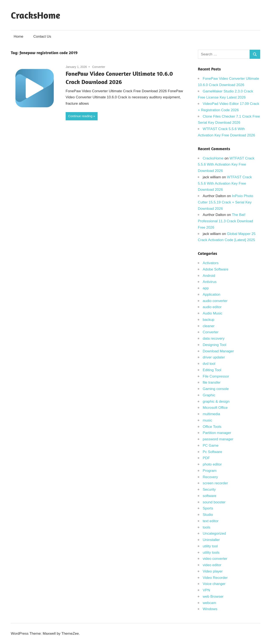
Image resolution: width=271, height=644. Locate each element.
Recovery (210, 477)
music (207, 420)
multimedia (212, 414)
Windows (210, 609)
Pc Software (213, 452)
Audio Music (213, 313)
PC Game (211, 446)
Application (212, 295)
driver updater (214, 357)
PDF (206, 458)
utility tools (211, 553)
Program (210, 471)
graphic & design (216, 402)
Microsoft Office (215, 408)
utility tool (210, 546)
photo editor (212, 464)
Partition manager (217, 433)
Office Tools (212, 427)
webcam (209, 603)
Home (19, 36)
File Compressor (216, 376)
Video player (213, 571)
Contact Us (42, 36)
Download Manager (218, 351)
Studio (208, 515)
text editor (211, 521)
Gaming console (216, 389)
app (206, 288)
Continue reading (80, 116)
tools (207, 527)
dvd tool (209, 364)
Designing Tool (215, 345)
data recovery (214, 338)
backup (209, 320)
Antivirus (210, 282)
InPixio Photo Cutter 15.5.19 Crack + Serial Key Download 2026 (226, 202)
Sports (208, 508)
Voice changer (214, 584)
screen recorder (215, 483)
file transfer (212, 382)
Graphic (209, 395)
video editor (212, 565)
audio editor (212, 307)
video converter (215, 559)
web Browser (213, 597)
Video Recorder (215, 578)
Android (209, 276)
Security (209, 490)
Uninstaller (211, 540)
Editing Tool (212, 370)
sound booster (214, 502)
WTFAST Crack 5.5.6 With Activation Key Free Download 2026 (226, 165)
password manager (218, 439)
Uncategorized (214, 533)
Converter (99, 67)
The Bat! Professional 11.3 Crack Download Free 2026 (226, 221)
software (210, 496)
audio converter (215, 301)
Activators (211, 263)
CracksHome (35, 15)
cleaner (209, 326)
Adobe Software (216, 269)
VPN (207, 590)
